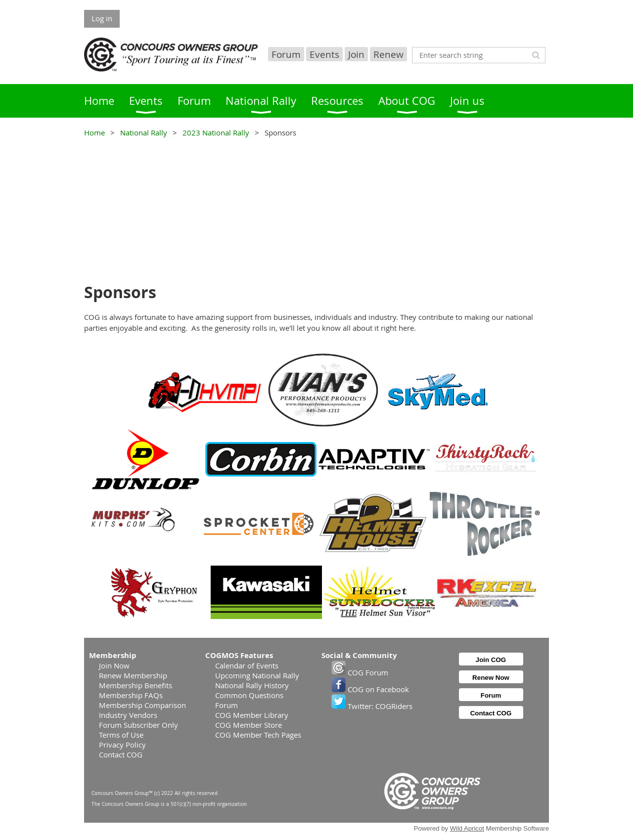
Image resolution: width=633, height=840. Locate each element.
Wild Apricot (467, 828)
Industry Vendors (128, 715)
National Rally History (252, 685)
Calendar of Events (247, 665)
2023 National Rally (216, 133)
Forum (286, 54)
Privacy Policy (122, 745)
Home (94, 133)
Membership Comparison (142, 705)
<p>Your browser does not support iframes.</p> (316, 209)
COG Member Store (249, 725)
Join (356, 54)
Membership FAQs (131, 695)
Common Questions (249, 695)
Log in (102, 18)
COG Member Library (252, 715)
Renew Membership (133, 675)
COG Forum (360, 672)
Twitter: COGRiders (372, 706)
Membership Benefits (136, 685)
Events (324, 54)
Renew (388, 54)
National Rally (144, 133)
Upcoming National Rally (257, 675)
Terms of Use (121, 735)
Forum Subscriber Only (138, 725)
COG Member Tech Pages (258, 735)
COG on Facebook (370, 689)
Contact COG (121, 754)
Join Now (114, 665)
